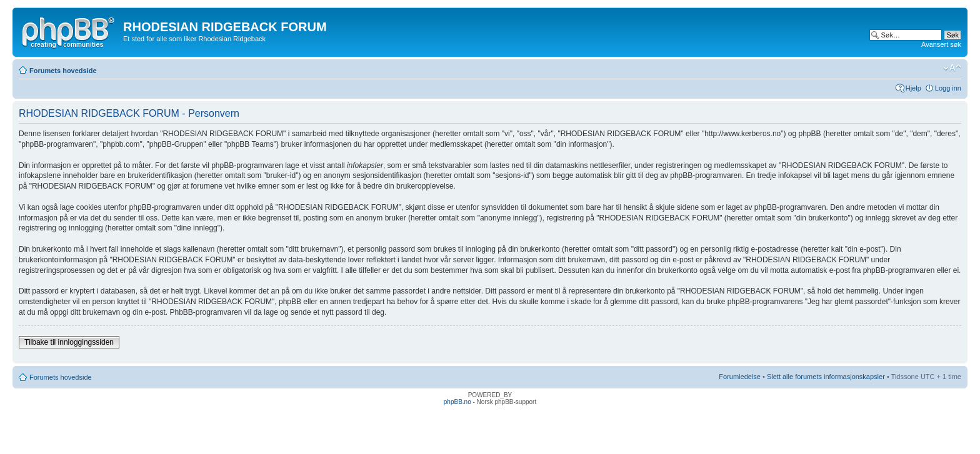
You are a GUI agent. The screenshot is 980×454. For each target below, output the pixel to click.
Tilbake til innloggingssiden (69, 342)
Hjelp (913, 88)
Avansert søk (941, 44)
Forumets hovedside (63, 71)
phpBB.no (457, 402)
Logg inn (948, 88)
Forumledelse (740, 377)
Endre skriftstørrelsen (952, 68)
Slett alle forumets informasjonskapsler (826, 377)
